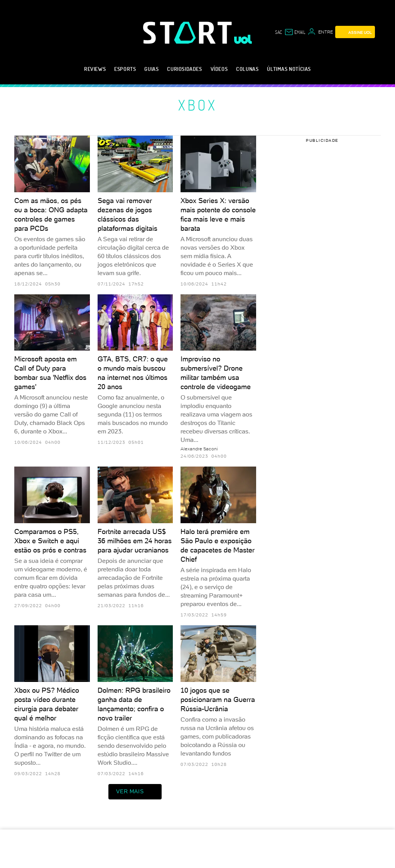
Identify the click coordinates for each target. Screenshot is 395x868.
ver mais (135, 792)
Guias (151, 69)
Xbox (198, 105)
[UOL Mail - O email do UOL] (295, 32)
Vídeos (219, 69)
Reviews (95, 69)
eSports (125, 69)
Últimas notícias (289, 69)
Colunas (247, 69)
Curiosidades (184, 69)
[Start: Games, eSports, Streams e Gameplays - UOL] (189, 33)
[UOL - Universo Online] (243, 39)
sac (279, 32)
